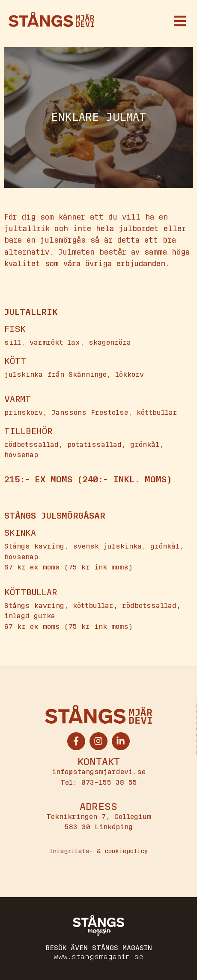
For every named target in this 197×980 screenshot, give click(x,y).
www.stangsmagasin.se (98, 957)
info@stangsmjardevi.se (99, 772)
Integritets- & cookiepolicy (98, 851)
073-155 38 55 (109, 782)
